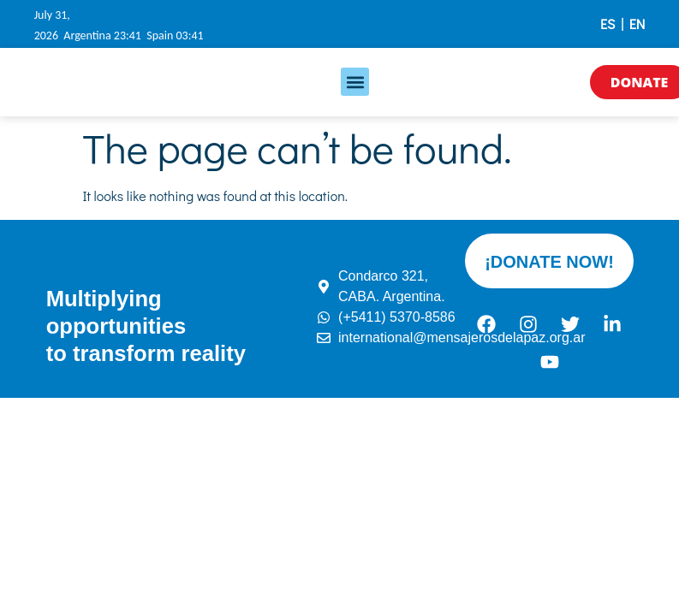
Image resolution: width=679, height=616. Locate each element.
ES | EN (622, 24)
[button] (355, 82)
